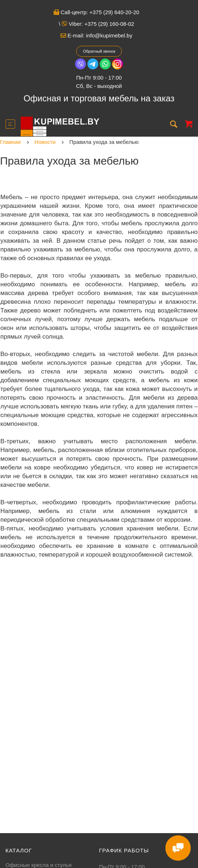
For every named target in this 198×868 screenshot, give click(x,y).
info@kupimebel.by (109, 35)
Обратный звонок (99, 51)
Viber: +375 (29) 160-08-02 (98, 24)
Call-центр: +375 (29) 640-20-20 (96, 12)
